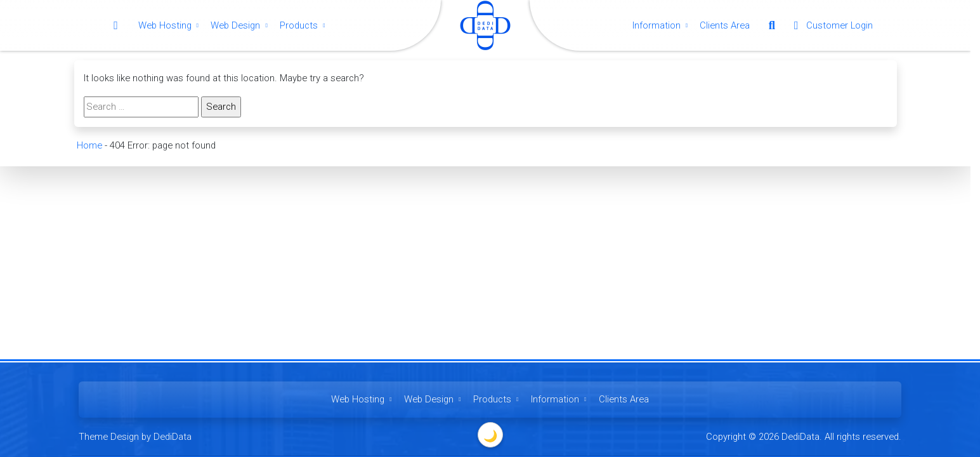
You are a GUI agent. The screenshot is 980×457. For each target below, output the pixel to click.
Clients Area (725, 25)
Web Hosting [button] (170, 25)
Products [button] (304, 25)
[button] (772, 25)
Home (89, 145)
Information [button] (662, 25)
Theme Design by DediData (135, 437)
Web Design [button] (240, 25)
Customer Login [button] (831, 25)
